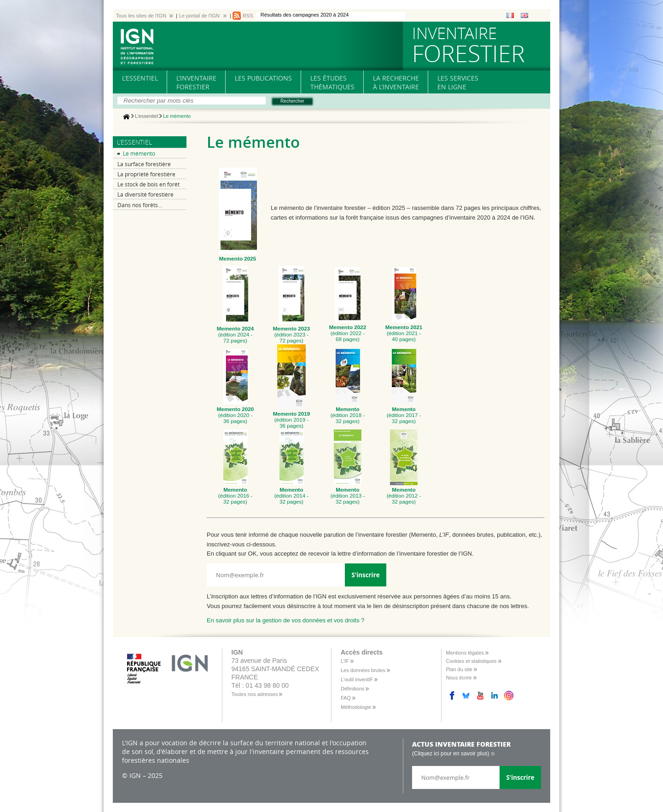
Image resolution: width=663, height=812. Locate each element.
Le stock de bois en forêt (148, 184)
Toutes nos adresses (255, 694)
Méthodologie (356, 707)
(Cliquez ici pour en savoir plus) (451, 754)
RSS (248, 16)
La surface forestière (144, 164)
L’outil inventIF (357, 679)
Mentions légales (465, 653)
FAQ (346, 698)
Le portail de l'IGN (199, 16)
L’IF (345, 661)
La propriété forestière (146, 174)
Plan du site (459, 669)
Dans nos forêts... (140, 205)
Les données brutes (363, 670)
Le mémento (139, 154)
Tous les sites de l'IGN (141, 16)
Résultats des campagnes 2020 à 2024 (305, 15)
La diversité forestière (145, 194)
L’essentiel (146, 116)
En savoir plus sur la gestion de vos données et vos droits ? (286, 620)
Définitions (352, 689)
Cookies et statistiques (471, 661)
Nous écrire (459, 678)
